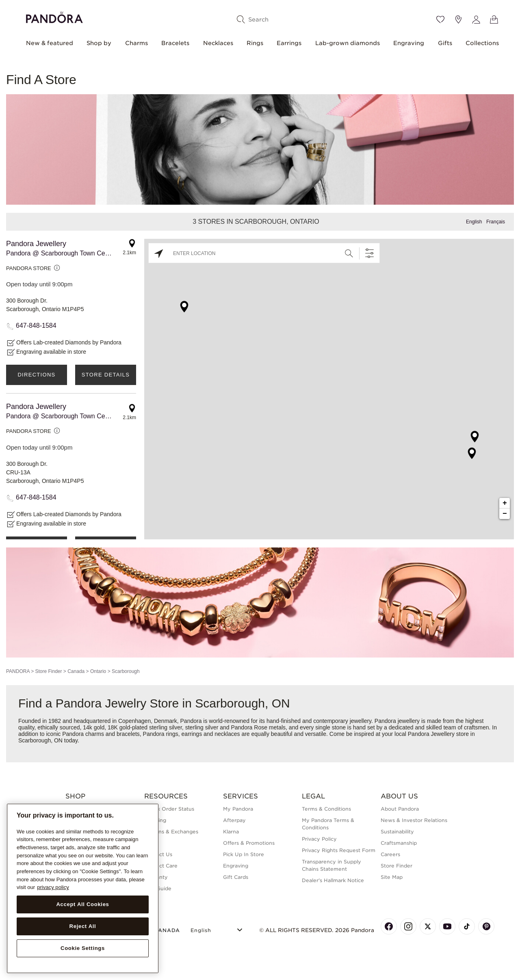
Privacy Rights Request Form (339, 850)
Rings (255, 43)
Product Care (161, 866)
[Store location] (458, 19)
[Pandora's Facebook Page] (389, 926)
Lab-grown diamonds (348, 43)
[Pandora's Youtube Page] (447, 926)
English (474, 222)
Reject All (83, 926)
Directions (36, 375)
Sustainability (397, 832)
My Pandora (238, 809)
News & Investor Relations (414, 820)
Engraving (409, 43)
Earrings (289, 43)
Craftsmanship (399, 843)
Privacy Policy (319, 839)
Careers (390, 854)
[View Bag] (494, 19)
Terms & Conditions (326, 809)
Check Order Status (169, 809)
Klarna (231, 832)
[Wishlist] (440, 19)
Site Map (392, 877)
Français (496, 222)
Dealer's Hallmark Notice (333, 880)
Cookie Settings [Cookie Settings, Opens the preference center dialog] (83, 948)
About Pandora (400, 809)
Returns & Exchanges (171, 832)
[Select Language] (218, 929)
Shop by (99, 43)
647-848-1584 (36, 326)
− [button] (505, 514)
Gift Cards (236, 877)
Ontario (98, 671)
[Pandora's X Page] (428, 926)
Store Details (106, 375)
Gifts (445, 43)
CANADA (162, 930)
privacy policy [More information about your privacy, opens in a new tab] (53, 887)
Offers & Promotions (249, 843)
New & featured (50, 43)
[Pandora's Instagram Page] (408, 926)
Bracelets (175, 43)
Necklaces (218, 43)
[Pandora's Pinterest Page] (486, 926)
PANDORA (18, 671)
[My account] (476, 19)
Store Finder (48, 671)
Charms (136, 43)
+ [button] (505, 503)
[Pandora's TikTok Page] (467, 926)
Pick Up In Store (244, 854)
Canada (76, 671)
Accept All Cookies (82, 904)
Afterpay (234, 820)
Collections (482, 43)
